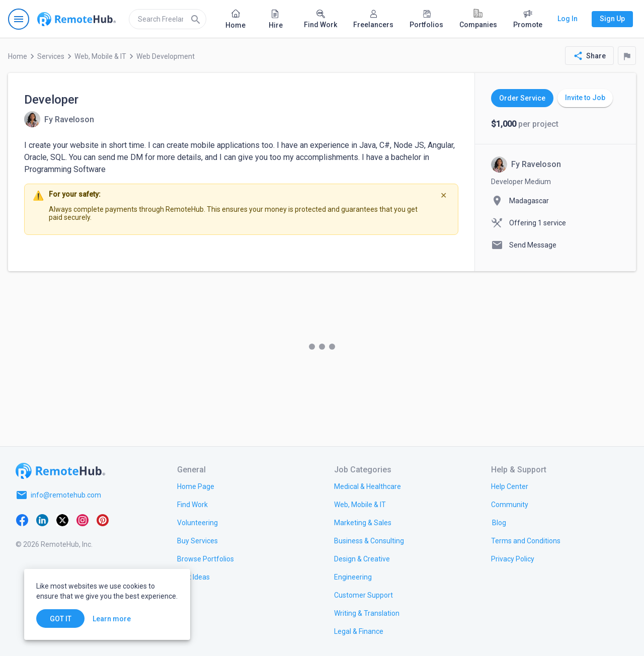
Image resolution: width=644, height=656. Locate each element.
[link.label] (510, 486)
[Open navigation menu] (19, 19)
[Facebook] (22, 519)
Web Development (166, 56)
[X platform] (62, 519)
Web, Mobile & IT (100, 56)
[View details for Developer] (59, 119)
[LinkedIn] (42, 519)
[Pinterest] (103, 519)
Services (51, 56)
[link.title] (196, 486)
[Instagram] (83, 519)
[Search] (196, 19)
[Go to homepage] (76, 19)
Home (18, 56)
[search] (168, 19)
